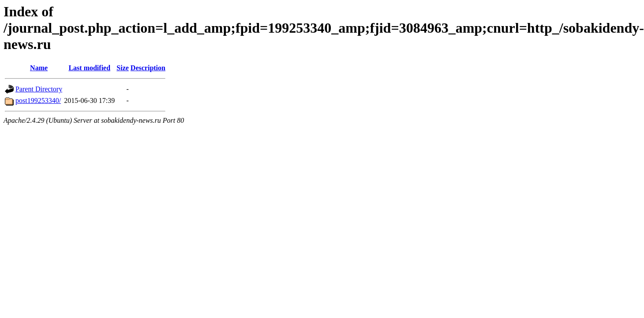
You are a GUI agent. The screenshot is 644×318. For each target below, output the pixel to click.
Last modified (89, 68)
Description (148, 68)
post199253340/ (38, 100)
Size (123, 68)
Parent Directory (39, 89)
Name (39, 68)
